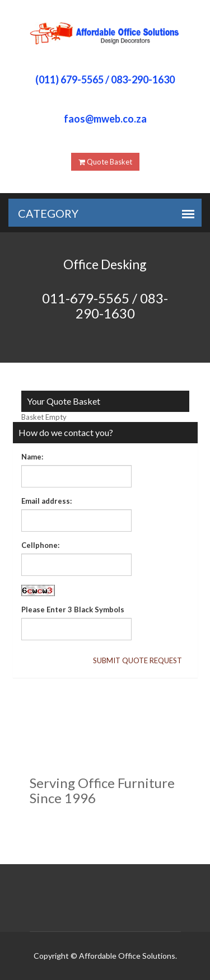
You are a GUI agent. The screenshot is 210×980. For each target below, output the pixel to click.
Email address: (46, 501)
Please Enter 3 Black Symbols (73, 609)
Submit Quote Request (137, 660)
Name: (32, 457)
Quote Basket (105, 162)
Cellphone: (40, 545)
